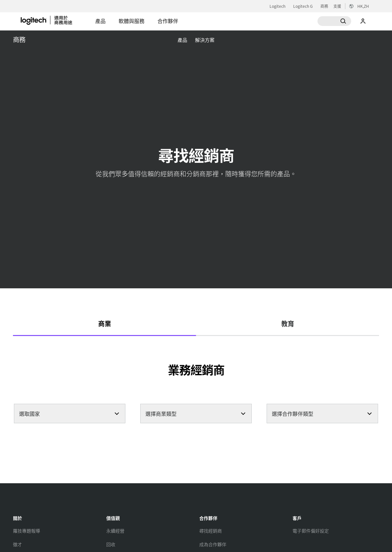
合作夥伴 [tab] (168, 21)
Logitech (277, 6)
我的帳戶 (363, 21)
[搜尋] (334, 21)
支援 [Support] (337, 6)
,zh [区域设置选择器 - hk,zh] (363, 6)
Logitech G (303, 6)
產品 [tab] (100, 21)
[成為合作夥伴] (213, 544)
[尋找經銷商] (211, 531)
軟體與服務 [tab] (132, 21)
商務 (324, 6)
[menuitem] (182, 40)
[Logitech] (55, 20)
